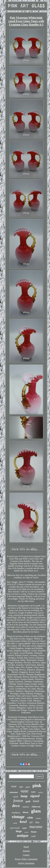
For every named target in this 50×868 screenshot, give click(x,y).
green (28, 787)
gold (28, 801)
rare (33, 792)
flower (34, 832)
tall (31, 822)
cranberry (16, 813)
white (30, 818)
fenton (18, 801)
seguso (26, 832)
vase (24, 791)
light (21, 787)
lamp (24, 796)
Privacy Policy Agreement (26, 859)
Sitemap (26, 851)
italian (41, 792)
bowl (23, 822)
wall (33, 836)
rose (14, 786)
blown (26, 812)
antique (23, 836)
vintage (18, 817)
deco (16, 806)
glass (36, 811)
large (19, 831)
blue (37, 822)
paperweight (15, 828)
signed (35, 796)
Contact (26, 855)
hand (36, 801)
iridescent (36, 807)
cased (15, 797)
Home (26, 847)
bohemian (14, 792)
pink (37, 785)
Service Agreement (26, 863)
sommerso (26, 807)
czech (24, 828)
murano (36, 827)
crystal (15, 823)
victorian (38, 818)
